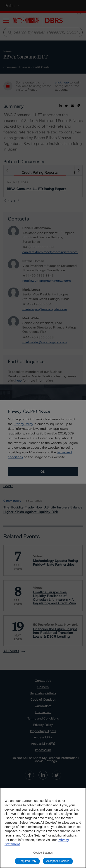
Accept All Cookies (58, 861)
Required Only (27, 861)
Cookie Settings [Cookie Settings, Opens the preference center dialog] (43, 853)
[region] (43, 828)
